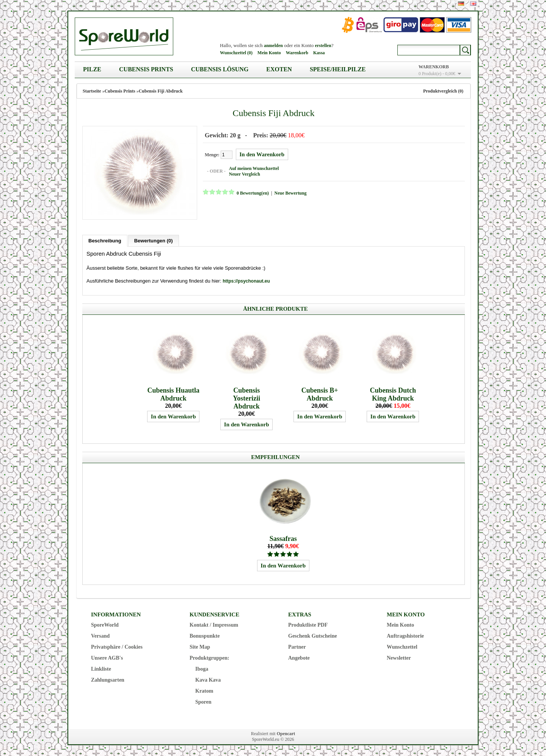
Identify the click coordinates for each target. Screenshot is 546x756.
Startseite (92, 91)
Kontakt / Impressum (214, 625)
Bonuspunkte (205, 636)
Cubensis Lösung (220, 69)
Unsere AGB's (107, 658)
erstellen (323, 46)
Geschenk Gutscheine (313, 636)
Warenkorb (297, 53)
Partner (297, 647)
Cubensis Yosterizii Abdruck (246, 398)
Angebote (299, 658)
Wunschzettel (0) (236, 53)
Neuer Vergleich (244, 174)
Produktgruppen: (209, 658)
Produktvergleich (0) (443, 91)
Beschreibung (105, 240)
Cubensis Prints (146, 69)
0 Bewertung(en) (252, 193)
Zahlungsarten (108, 680)
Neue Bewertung (290, 193)
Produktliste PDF (308, 625)
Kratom (204, 691)
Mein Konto (269, 53)
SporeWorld (105, 625)
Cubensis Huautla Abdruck (173, 394)
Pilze (92, 69)
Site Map (200, 647)
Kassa (319, 53)
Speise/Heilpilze (338, 69)
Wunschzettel (402, 647)
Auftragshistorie (405, 636)
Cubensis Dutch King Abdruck (393, 394)
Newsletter (399, 658)
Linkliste (101, 669)
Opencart (286, 733)
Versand (100, 636)
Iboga (202, 669)
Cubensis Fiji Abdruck (161, 91)
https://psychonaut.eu (246, 281)
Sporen (203, 702)
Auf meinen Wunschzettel (254, 168)
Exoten (279, 69)
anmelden (273, 46)
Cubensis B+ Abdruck (320, 394)
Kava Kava (208, 680)
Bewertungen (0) (154, 240)
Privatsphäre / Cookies (117, 647)
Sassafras (283, 538)
